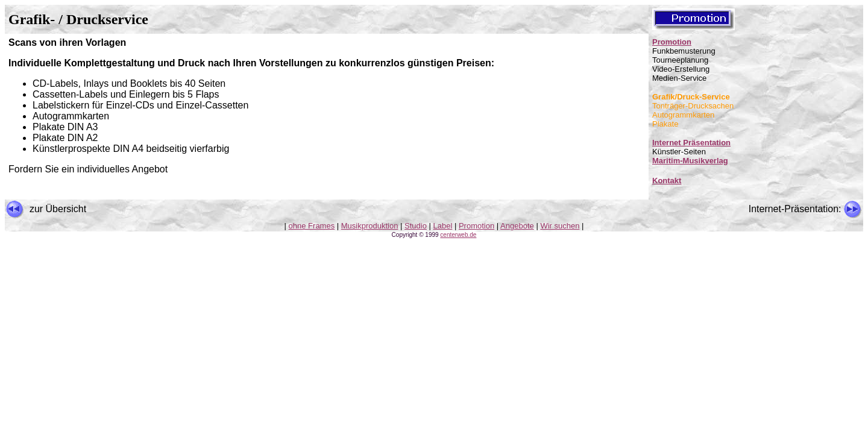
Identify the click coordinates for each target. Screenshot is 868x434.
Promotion (672, 42)
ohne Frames (312, 226)
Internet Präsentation (691, 143)
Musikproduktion (370, 226)
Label (443, 226)
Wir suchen (560, 226)
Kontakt (667, 181)
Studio (416, 226)
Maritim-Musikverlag (690, 161)
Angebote (517, 226)
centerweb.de (458, 235)
